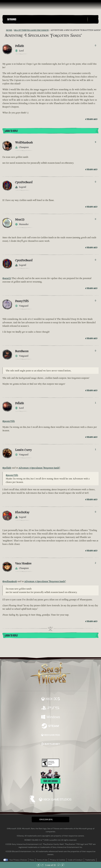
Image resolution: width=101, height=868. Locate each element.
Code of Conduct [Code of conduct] (75, 860)
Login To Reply (11, 131)
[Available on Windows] (50, 717)
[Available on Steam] (50, 726)
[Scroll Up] (42, 865)
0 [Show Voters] (96, 45)
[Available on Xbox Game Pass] (50, 735)
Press (32, 860)
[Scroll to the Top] (38, 865)
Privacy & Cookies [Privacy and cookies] (58, 860)
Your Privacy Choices (18, 860)
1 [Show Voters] (96, 403)
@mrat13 (7, 278)
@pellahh (7, 468)
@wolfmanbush (10, 581)
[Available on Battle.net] (50, 744)
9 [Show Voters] (96, 142)
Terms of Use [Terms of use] (42, 860)
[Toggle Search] (93, 19)
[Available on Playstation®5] (50, 708)
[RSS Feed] (4, 30)
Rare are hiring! (51, 781)
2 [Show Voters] (96, 563)
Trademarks (90, 860)
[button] (47, 19)
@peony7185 (9, 421)
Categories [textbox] (12, 19)
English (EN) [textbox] (46, 819)
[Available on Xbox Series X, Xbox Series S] (50, 699)
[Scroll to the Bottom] (63, 865)
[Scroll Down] (59, 865)
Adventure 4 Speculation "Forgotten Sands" (39, 468)
